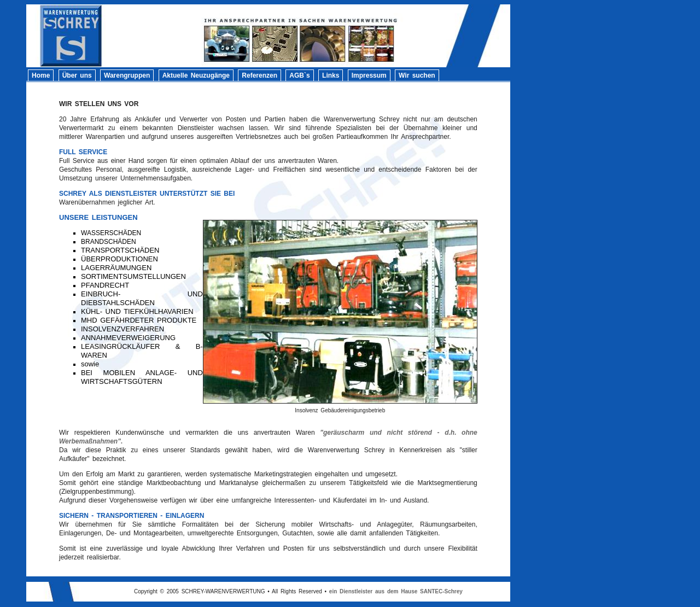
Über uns (77, 75)
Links (331, 75)
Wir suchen (417, 75)
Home (41, 75)
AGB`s (299, 75)
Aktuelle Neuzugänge (196, 75)
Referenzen (259, 75)
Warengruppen (127, 75)
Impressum (369, 75)
